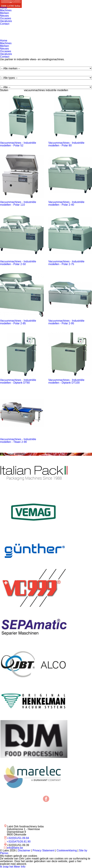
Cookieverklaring (67, 850)
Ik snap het (7, 867)
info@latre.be (15, 848)
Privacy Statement (44, 850)
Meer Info (20, 867)
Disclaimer (24, 850)
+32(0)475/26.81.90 (19, 842)
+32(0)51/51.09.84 (18, 838)
